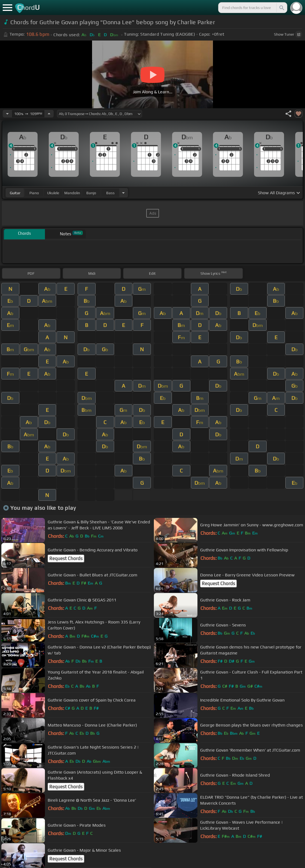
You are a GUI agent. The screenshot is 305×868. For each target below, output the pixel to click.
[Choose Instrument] (123, 193)
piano (34, 193)
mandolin (72, 193)
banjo (91, 193)
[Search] (281, 8)
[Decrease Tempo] (7, 114)
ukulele (53, 193)
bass (110, 193)
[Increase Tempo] (49, 114)
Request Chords (66, 558)
